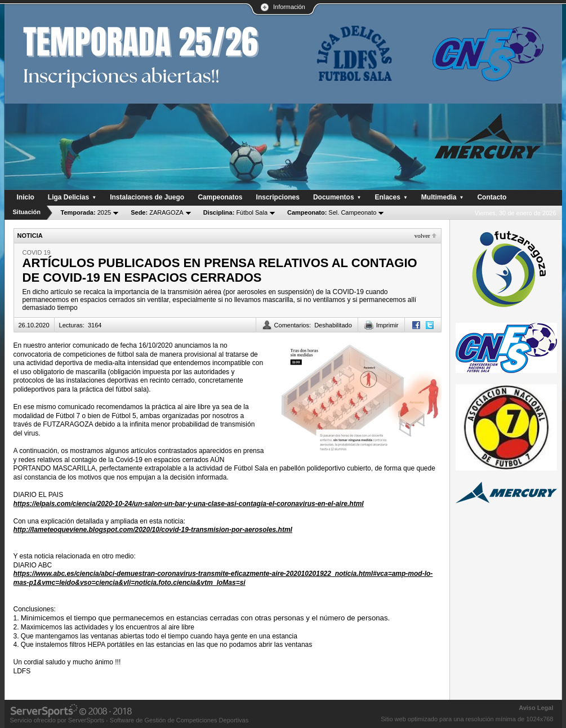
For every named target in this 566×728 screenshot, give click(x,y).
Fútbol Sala (235, 212)
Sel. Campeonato (332, 212)
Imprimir (387, 325)
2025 (86, 212)
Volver (422, 236)
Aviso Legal (536, 708)
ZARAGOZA (157, 212)
